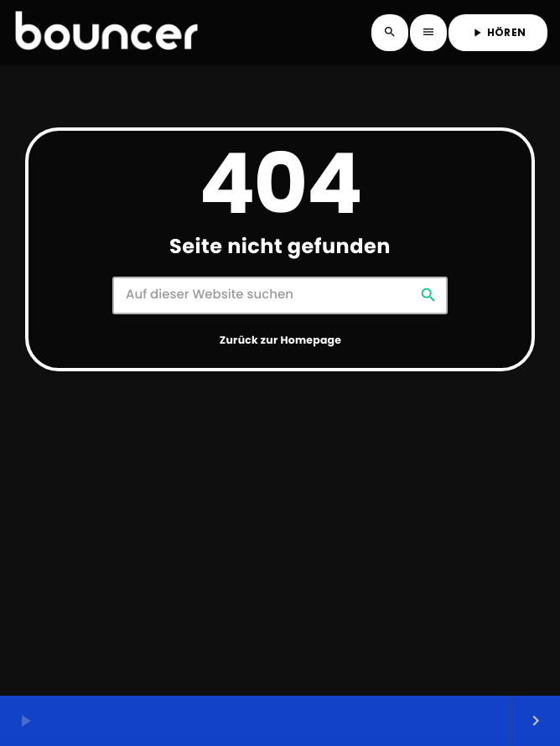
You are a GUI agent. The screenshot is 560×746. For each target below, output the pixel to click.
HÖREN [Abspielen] (498, 32)
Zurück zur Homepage (280, 341)
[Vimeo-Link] (106, 33)
